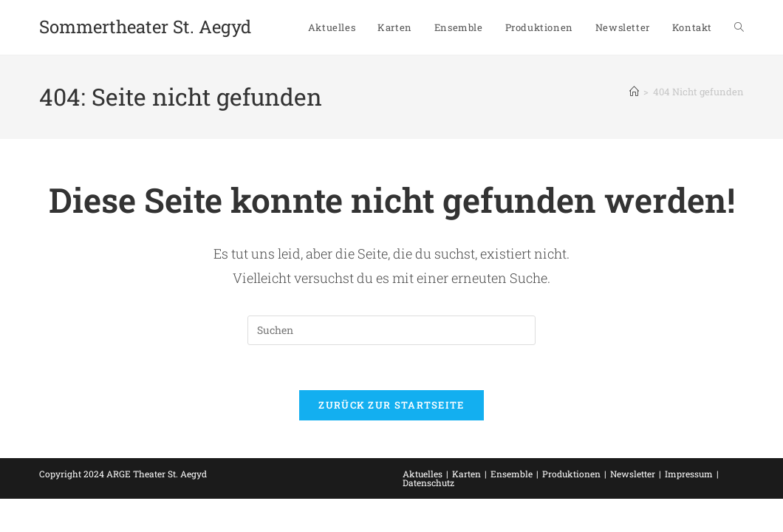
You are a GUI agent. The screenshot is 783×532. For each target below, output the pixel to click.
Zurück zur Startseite (391, 405)
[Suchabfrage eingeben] (391, 330)
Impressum (689, 474)
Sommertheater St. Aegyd (145, 27)
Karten (466, 474)
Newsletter (633, 474)
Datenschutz (428, 482)
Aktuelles (423, 474)
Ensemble (512, 474)
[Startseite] (634, 92)
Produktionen (571, 474)
